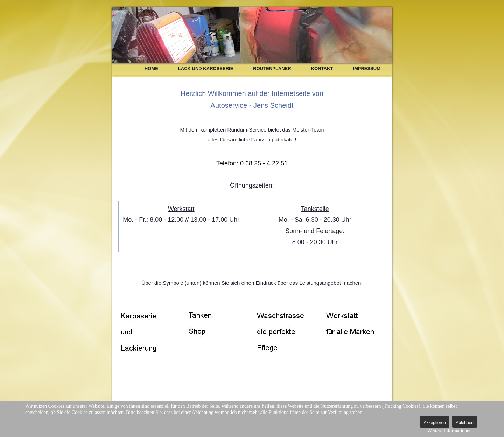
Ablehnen (465, 423)
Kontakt (322, 68)
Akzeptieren (435, 423)
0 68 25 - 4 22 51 (252, 163)
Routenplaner (272, 68)
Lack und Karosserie (206, 68)
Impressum (367, 68)
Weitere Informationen (450, 431)
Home (151, 68)
